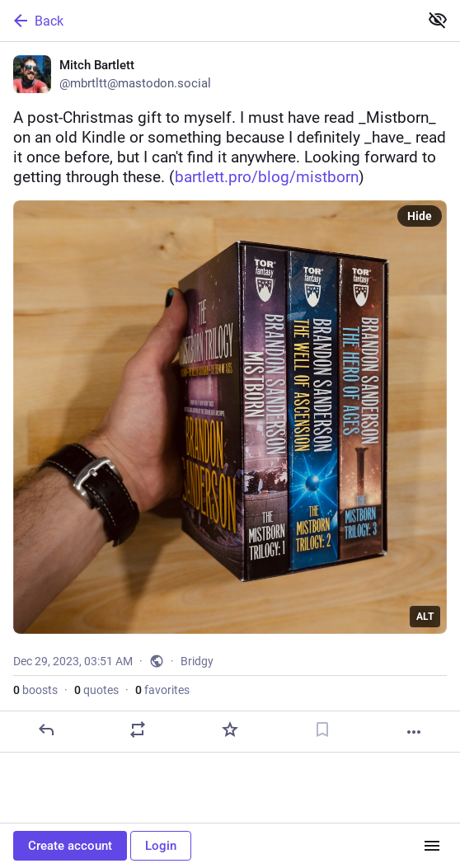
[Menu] (432, 846)
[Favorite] (230, 730)
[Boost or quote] (138, 730)
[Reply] (46, 730)
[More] (414, 732)
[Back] (208, 21)
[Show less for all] (438, 20)
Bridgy (197, 661)
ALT (425, 617)
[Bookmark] (322, 730)
